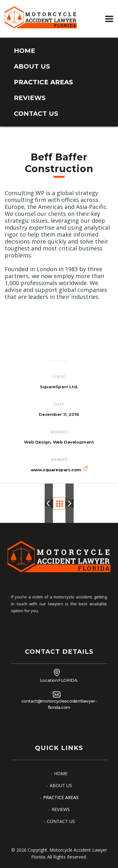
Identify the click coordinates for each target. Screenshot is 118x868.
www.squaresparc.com (56, 470)
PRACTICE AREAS (43, 82)
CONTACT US (36, 114)
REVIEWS (30, 98)
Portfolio (61, 503)
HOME (25, 51)
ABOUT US (32, 66)
